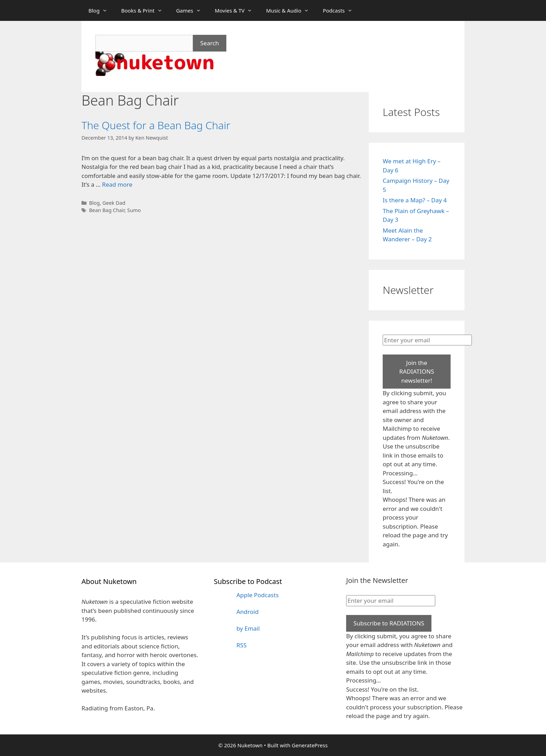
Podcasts (341, 10)
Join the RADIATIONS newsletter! (416, 372)
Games (192, 10)
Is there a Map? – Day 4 (415, 200)
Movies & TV (237, 10)
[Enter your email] (427, 340)
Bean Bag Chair (107, 210)
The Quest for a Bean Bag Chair (156, 125)
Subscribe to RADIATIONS (389, 623)
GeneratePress (310, 745)
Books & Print (145, 10)
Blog (101, 10)
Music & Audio (291, 10)
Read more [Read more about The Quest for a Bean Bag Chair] (117, 184)
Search (210, 43)
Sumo (134, 210)
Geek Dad (114, 203)
